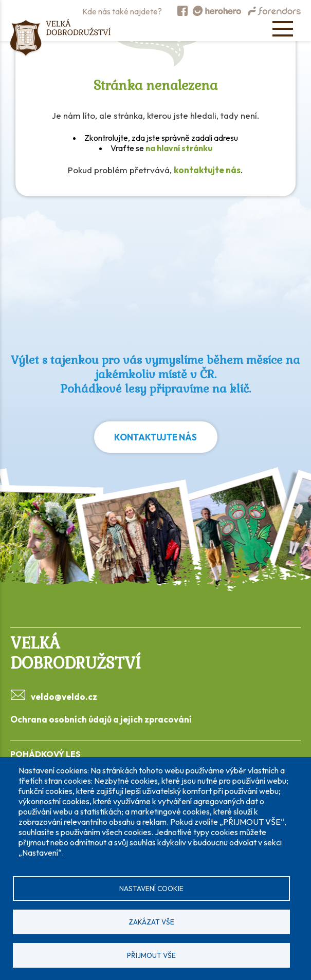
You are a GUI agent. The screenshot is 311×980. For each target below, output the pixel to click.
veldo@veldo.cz (64, 697)
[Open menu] (283, 29)
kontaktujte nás (207, 170)
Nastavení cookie (151, 889)
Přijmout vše (151, 955)
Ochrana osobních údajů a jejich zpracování (101, 719)
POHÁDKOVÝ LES (45, 754)
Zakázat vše (151, 922)
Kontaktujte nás (155, 437)
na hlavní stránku (179, 148)
